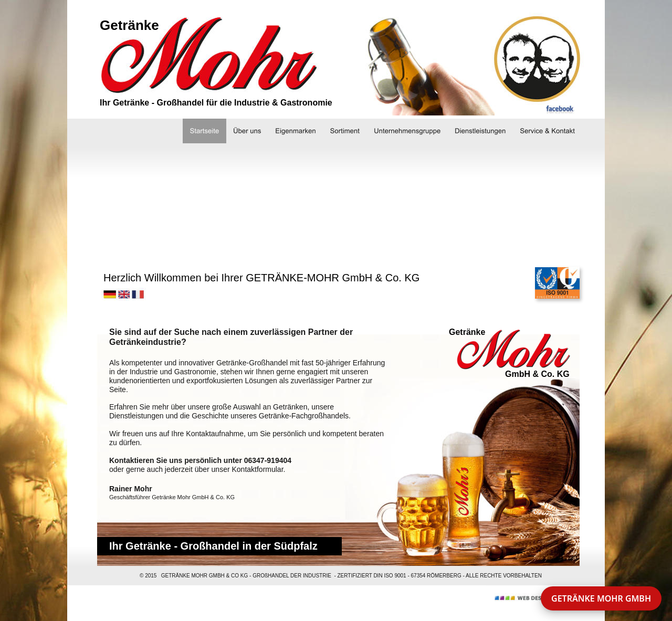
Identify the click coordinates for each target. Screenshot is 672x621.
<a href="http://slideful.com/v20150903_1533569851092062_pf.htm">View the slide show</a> (333, 198)
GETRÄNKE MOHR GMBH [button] (601, 598)
